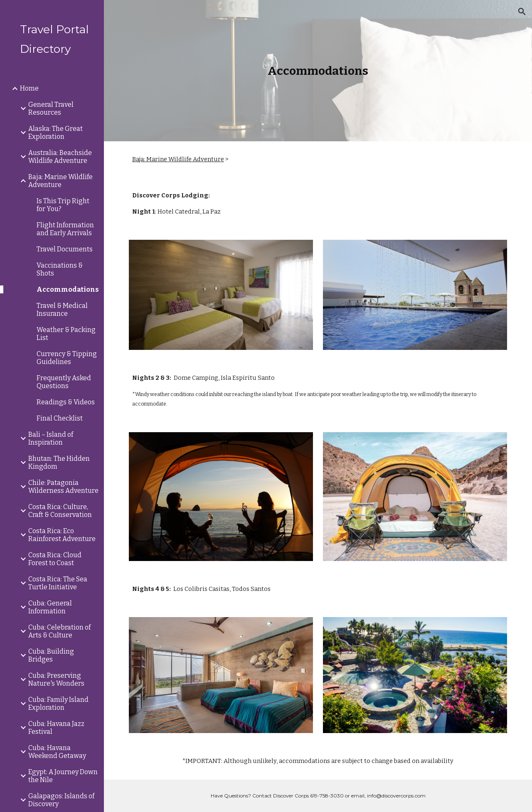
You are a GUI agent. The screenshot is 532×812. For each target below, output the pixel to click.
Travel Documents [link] (65, 249)
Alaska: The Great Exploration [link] (55, 133)
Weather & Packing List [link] (66, 334)
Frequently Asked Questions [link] (64, 382)
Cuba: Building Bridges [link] (51, 655)
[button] (522, 12)
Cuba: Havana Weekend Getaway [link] (57, 752)
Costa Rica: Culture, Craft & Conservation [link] (60, 511)
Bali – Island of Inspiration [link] (51, 438)
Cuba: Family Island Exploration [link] (58, 704)
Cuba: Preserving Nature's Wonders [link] (56, 679)
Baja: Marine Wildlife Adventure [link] (60, 181)
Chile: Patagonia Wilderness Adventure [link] (63, 487)
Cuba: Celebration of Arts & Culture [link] (59, 631)
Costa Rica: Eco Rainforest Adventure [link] (62, 535)
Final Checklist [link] (60, 418)
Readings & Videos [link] (66, 402)
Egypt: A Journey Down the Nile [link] (63, 776)
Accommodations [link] (68, 289)
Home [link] (29, 88)
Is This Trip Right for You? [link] (63, 205)
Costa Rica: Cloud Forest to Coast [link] (55, 559)
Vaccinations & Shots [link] (60, 269)
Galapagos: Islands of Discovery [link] (61, 800)
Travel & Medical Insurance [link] (62, 310)
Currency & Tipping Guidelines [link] (67, 358)
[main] (318, 71)
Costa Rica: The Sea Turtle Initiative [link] (58, 583)
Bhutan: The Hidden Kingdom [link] (59, 463)
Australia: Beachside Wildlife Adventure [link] (60, 157)
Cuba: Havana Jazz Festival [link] (56, 728)
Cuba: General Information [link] (50, 607)
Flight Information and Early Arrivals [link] (65, 229)
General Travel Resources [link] (51, 108)
